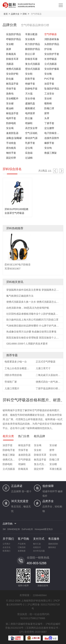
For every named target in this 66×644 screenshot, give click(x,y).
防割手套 (30, 79)
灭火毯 (29, 94)
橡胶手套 (49, 143)
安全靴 (48, 74)
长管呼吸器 (51, 59)
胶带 (47, 113)
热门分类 (24, 436)
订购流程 (22, 547)
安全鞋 (29, 74)
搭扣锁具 (11, 148)
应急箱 (29, 153)
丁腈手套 (49, 123)
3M (4, 529)
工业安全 (49, 94)
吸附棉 (48, 103)
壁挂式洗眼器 (33, 69)
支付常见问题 (39, 551)
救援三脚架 (51, 153)
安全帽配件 (12, 98)
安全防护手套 (52, 54)
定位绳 (29, 148)
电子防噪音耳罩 (52, 133)
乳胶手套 (30, 143)
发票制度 (22, 551)
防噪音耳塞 (31, 59)
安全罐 (10, 103)
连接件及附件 (52, 138)
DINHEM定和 (14, 529)
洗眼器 (10, 64)
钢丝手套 (11, 153)
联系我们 (7, 551)
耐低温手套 (12, 113)
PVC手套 (49, 79)
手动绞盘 (11, 143)
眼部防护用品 (33, 49)
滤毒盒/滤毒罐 (14, 138)
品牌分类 (10, 25)
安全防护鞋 (12, 74)
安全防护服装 (52, 69)
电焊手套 (11, 118)
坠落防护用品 (52, 89)
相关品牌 (39, 436)
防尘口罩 (30, 54)
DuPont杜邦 (27, 529)
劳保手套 (11, 89)
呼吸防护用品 (14, 39)
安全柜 (48, 98)
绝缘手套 (30, 84)
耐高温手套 (12, 84)
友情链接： (26, 595)
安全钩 (48, 148)
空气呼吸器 (51, 34)
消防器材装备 (52, 39)
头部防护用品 (52, 44)
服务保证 (52, 547)
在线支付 (37, 547)
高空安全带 (31, 128)
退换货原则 (53, 544)
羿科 (25, 14)
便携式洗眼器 (14, 69)
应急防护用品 (14, 34)
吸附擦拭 (30, 108)
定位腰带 (49, 128)
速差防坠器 (12, 133)
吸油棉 (10, 108)
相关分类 (8, 436)
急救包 (10, 94)
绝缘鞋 (29, 123)
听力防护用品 (33, 44)
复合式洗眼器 (33, 64)
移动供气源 (31, 138)
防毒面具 (11, 54)
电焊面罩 (30, 113)
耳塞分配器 (31, 34)
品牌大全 (15, 14)
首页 (6, 14)
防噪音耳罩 (12, 59)
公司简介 (7, 544)
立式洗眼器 (51, 64)
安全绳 (10, 128)
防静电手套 (31, 89)
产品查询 (22, 544)
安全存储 (30, 98)
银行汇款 (37, 544)
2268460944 (40, 595)
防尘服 (29, 118)
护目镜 (48, 49)
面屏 (9, 49)
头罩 (47, 118)
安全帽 (10, 44)
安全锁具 (30, 39)
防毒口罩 (49, 108)
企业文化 (7, 547)
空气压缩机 (31, 133)
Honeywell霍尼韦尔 (44, 529)
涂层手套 (49, 84)
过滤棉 (29, 158)
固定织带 (11, 158)
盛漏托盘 (30, 103)
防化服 (10, 79)
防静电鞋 (11, 123)
